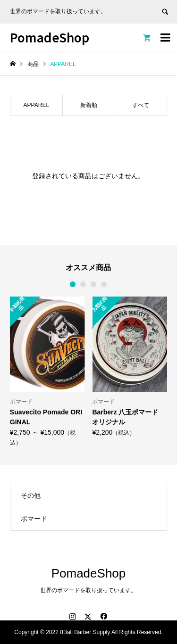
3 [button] (94, 284)
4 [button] (104, 284)
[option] (47, 371)
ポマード (34, 519)
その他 (31, 495)
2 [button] (84, 284)
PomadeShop (50, 37)
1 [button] (73, 284)
